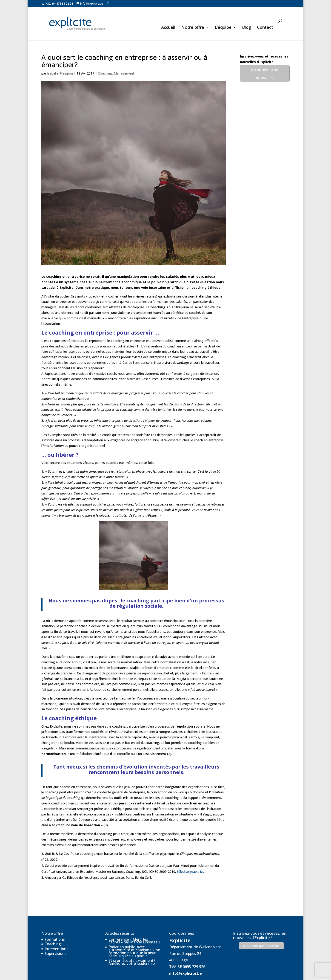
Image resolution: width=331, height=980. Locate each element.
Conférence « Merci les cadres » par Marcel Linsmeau (134, 926)
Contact (265, 27)
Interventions (56, 934)
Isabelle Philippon (60, 59)
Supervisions (56, 939)
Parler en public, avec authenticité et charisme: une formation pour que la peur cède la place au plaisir (134, 937)
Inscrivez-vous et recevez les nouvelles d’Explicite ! (259, 921)
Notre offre (193, 27)
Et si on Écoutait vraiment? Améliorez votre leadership (132, 947)
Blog (247, 27)
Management (124, 59)
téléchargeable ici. (190, 857)
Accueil (168, 27)
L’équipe (223, 27)
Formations (55, 925)
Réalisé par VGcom (125, 974)
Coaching (105, 59)
